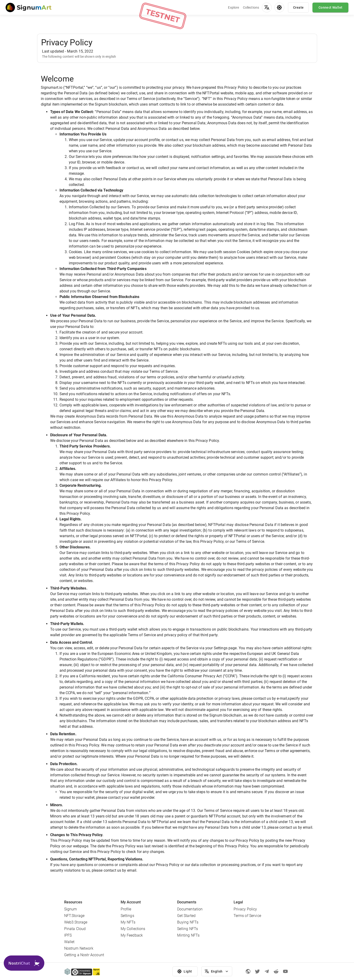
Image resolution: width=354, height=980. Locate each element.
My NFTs (128, 922)
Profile (126, 909)
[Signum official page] (248, 971)
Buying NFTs (188, 922)
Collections (251, 7)
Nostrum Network (79, 948)
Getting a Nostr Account (84, 955)
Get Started (186, 916)
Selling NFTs (188, 929)
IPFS (68, 935)
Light (185, 971)
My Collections (133, 929)
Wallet (69, 942)
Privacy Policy (245, 909)
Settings (127, 916)
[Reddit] (276, 971)
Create (298, 7)
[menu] (267, 7)
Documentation (190, 909)
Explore (233, 7)
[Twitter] (257, 971)
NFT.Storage (74, 916)
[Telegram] (267, 971)
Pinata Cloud (75, 929)
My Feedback (132, 935)
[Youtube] (285, 971)
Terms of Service (247, 916)
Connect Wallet (330, 7)
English (217, 971)
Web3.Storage (76, 922)
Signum (71, 909)
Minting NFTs (188, 935)
